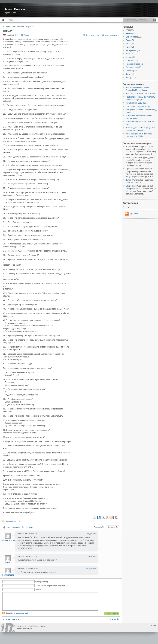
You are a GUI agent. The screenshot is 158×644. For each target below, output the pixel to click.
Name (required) (41, 582)
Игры (128, 44)
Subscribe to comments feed (17, 617)
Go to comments (93, 35)
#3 (37, 569)
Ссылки (129, 71)
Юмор (129, 78)
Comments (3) (113, 527)
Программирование (135, 64)
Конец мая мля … (14, 623)
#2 (37, 556)
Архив (11, 20)
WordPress (8, 631)
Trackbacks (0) (99, 527)
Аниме (129, 33)
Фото (128, 74)
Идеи (128, 47)
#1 (37, 534)
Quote (93, 534)
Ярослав (130, 169)
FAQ (128, 30)
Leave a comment (112, 35)
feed (134, 214)
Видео (129, 40)
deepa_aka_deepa (11, 540)
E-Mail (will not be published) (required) (50, 586)
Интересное (131, 50)
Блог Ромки (15, 9)
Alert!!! (113, 623)
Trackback (29, 527)
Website (38, 590)
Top (154, 629)
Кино (128, 54)
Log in (129, 206)
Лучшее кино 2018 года (136, 103)
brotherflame (8, 575)
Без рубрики (18, 27)
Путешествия (132, 67)
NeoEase (29, 632)
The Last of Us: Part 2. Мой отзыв (140, 94)
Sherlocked (131, 186)
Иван (128, 158)
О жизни (130, 61)
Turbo (27, 35)
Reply (88, 534)
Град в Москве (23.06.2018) (138, 106)
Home (4, 20)
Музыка (129, 57)
